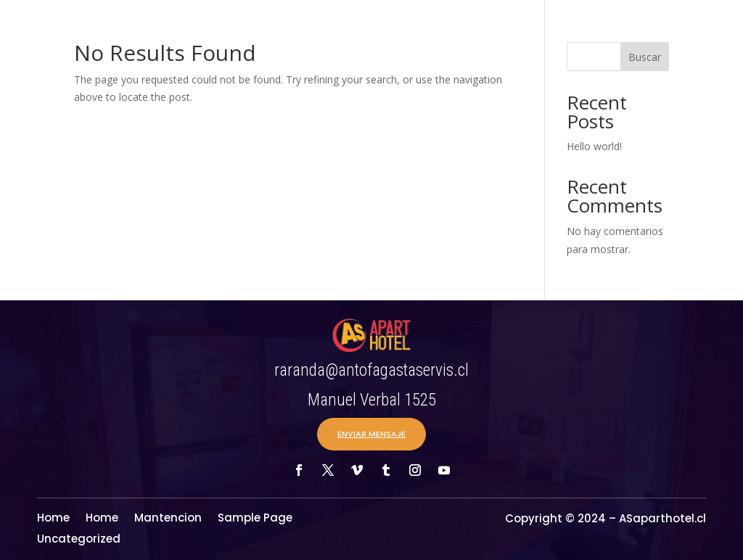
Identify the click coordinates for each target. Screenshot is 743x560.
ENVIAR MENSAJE (371, 434)
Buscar (645, 57)
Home (53, 519)
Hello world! (594, 146)
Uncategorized (79, 540)
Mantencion (168, 519)
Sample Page (255, 519)
